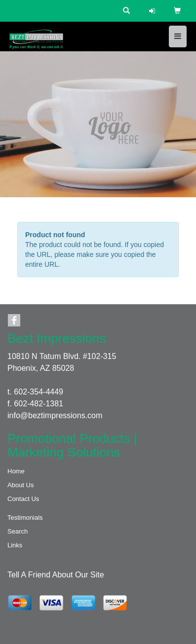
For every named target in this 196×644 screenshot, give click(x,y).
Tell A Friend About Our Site (56, 575)
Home (16, 471)
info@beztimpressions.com (55, 415)
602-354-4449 (39, 392)
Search (18, 531)
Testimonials (25, 518)
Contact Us (23, 499)
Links (15, 545)
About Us (20, 485)
